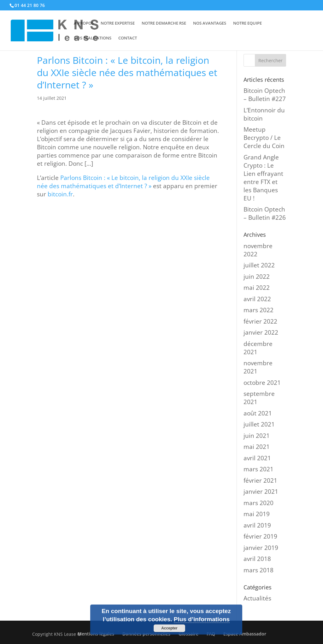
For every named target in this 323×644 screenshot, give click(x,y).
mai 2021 (257, 447)
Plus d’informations (202, 619)
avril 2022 (257, 299)
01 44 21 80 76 (30, 5)
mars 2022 (258, 310)
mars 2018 (258, 570)
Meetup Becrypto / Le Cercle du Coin (264, 138)
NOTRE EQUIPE (247, 23)
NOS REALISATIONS (93, 38)
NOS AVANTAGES (210, 23)
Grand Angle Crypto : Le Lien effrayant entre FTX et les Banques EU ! (263, 178)
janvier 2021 (261, 492)
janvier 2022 (261, 332)
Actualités (257, 598)
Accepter (169, 628)
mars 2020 (258, 503)
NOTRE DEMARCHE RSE (164, 23)
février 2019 (260, 536)
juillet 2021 (259, 424)
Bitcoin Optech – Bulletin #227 (265, 95)
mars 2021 (258, 469)
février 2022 (260, 321)
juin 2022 (257, 277)
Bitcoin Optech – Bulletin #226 (265, 213)
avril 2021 (257, 458)
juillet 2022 (259, 265)
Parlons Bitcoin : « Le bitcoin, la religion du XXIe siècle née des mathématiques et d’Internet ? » (123, 182)
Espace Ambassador (245, 634)
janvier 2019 (261, 548)
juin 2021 (257, 436)
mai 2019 (257, 514)
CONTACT (128, 38)
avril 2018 (257, 559)
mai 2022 (257, 288)
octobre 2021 (262, 383)
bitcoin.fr (60, 194)
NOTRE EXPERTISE (118, 23)
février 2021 (260, 480)
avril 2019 (257, 525)
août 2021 (258, 413)
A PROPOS (84, 23)
